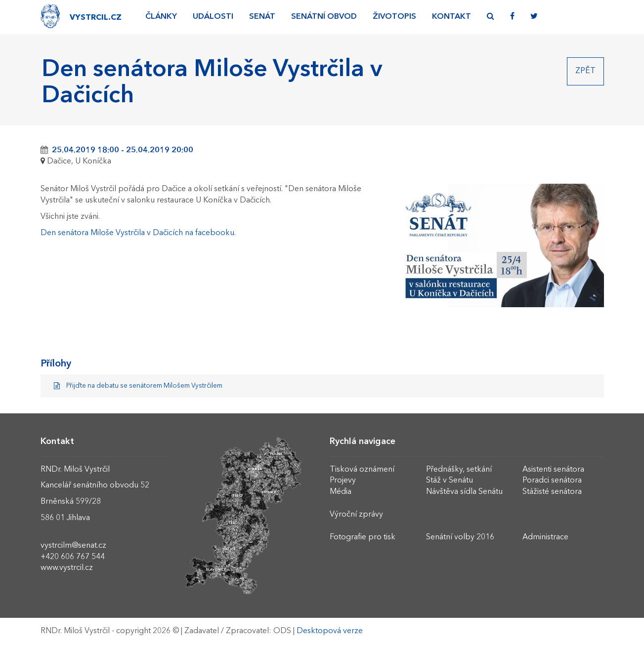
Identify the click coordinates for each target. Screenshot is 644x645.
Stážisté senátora (552, 492)
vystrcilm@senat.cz (73, 546)
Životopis (394, 17)
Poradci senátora (552, 481)
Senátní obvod (324, 17)
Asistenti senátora (553, 470)
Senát (262, 17)
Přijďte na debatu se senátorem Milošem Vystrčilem (138, 386)
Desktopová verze (330, 631)
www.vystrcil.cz (67, 568)
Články (161, 17)
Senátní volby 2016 (460, 537)
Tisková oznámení (362, 470)
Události (213, 17)
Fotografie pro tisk (363, 537)
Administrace (545, 537)
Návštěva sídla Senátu (464, 492)
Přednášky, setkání (459, 470)
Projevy (343, 481)
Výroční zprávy (356, 515)
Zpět (585, 71)
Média (341, 492)
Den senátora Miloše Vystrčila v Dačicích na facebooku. (138, 233)
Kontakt (451, 17)
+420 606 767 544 (73, 557)
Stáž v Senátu (450, 481)
